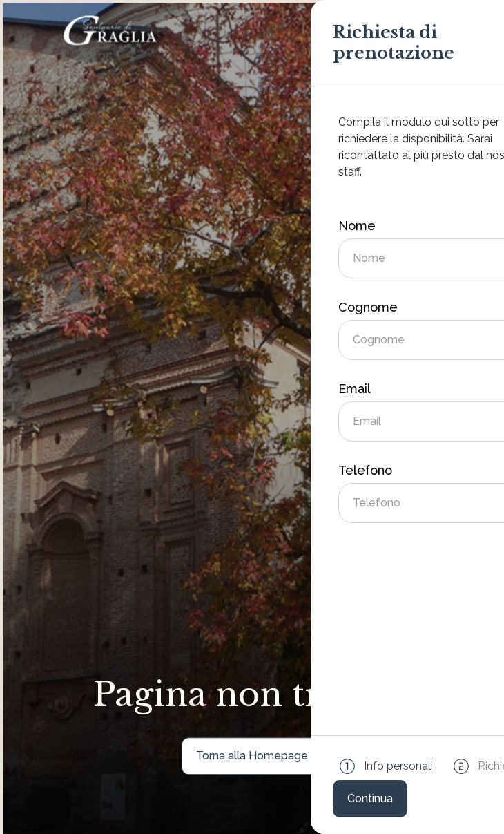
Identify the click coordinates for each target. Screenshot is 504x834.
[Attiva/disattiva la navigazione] (432, 30)
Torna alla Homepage (252, 756)
